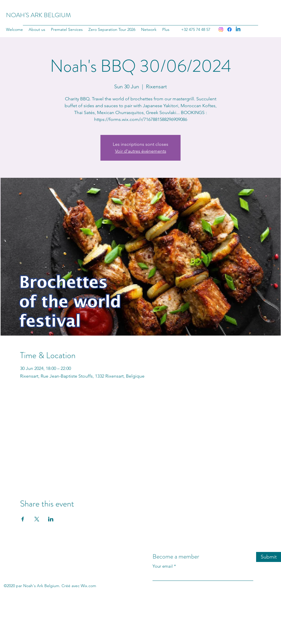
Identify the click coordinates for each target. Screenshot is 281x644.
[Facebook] (229, 29)
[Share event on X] (37, 519)
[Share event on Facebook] (23, 519)
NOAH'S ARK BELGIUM (38, 15)
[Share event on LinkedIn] (51, 519)
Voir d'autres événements (141, 151)
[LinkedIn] (238, 29)
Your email (163, 566)
